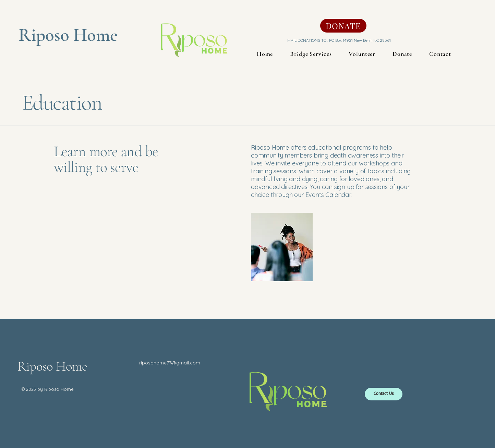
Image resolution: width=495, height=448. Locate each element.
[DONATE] (343, 26)
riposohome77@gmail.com (170, 363)
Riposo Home (52, 366)
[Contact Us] (384, 394)
